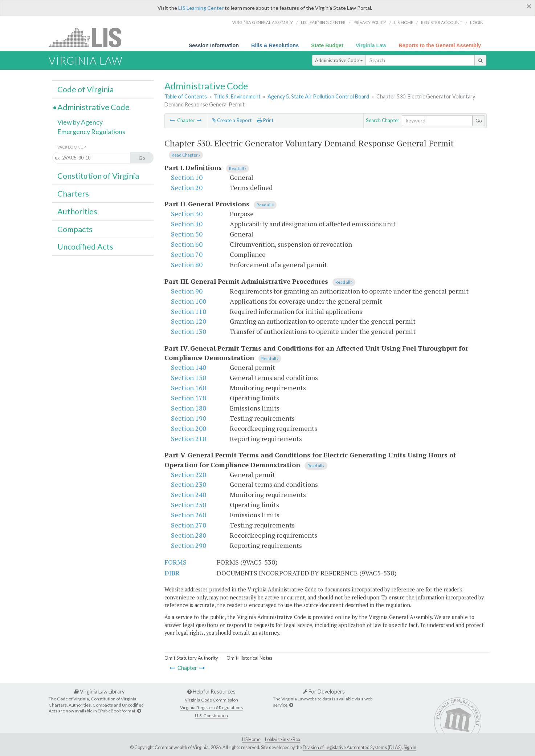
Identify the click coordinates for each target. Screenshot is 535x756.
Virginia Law (371, 45)
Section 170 (189, 398)
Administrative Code (339, 60)
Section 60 (187, 244)
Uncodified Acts (85, 247)
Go (479, 121)
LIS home (404, 22)
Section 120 (189, 321)
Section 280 (189, 535)
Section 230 (189, 484)
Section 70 (187, 254)
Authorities (77, 211)
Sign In (410, 747)
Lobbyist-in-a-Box (283, 739)
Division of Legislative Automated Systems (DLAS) (352, 747)
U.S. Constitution (211, 715)
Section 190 (189, 418)
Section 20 (187, 187)
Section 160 (189, 388)
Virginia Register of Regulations (211, 708)
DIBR (172, 573)
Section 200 (189, 428)
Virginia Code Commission (211, 700)
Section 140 (189, 367)
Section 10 (187, 177)
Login (477, 22)
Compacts (75, 229)
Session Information (214, 45)
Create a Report (232, 120)
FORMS (175, 562)
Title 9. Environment (237, 96)
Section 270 (189, 525)
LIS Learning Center (201, 8)
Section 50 (187, 234)
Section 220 (189, 474)
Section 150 (189, 377)
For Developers (324, 692)
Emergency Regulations (91, 132)
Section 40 (187, 224)
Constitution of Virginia (98, 176)
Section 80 (187, 264)
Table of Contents (186, 96)
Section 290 (189, 545)
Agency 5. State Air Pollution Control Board (318, 96)
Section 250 (189, 505)
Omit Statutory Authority (191, 658)
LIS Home (251, 739)
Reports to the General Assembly (440, 45)
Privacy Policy (370, 22)
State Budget (327, 45)
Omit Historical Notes (249, 658)
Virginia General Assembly (263, 22)
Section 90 (187, 291)
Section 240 (189, 494)
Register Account (442, 22)
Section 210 (189, 438)
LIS (89, 37)
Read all (238, 168)
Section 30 (187, 214)
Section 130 (189, 331)
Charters (73, 194)
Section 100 (189, 301)
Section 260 (189, 515)
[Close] (529, 6)
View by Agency (80, 122)
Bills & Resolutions (275, 45)
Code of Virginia (85, 89)
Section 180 (189, 408)
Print (265, 120)
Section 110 (189, 311)
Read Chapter (186, 155)
